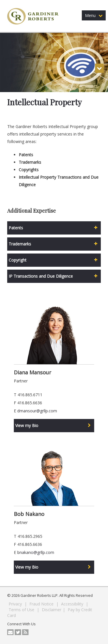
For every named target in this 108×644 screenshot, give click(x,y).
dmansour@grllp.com (37, 411)
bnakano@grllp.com (36, 552)
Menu (94, 15)
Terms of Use (22, 610)
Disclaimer (52, 610)
